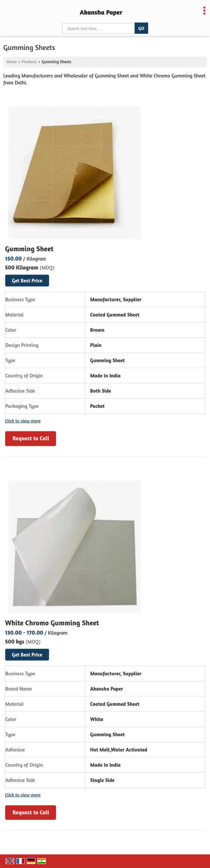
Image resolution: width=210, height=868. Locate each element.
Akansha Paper (101, 12)
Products (29, 62)
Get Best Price (27, 281)
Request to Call (31, 438)
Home (12, 62)
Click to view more (23, 421)
